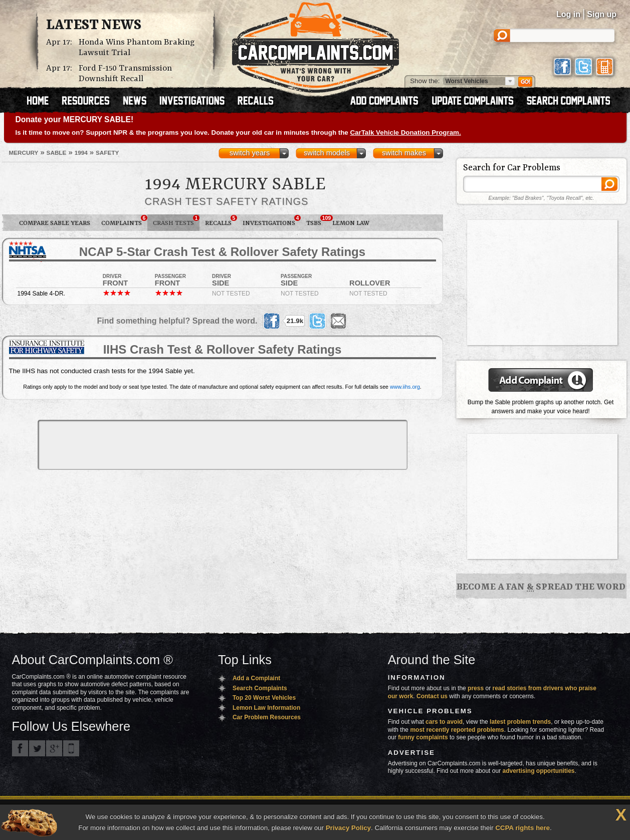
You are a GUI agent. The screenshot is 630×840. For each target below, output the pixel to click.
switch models (327, 153)
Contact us (432, 696)
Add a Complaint (256, 678)
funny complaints (423, 737)
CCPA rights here (522, 828)
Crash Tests (176, 221)
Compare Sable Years (55, 223)
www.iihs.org (405, 387)
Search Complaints (260, 688)
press (476, 688)
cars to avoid (444, 722)
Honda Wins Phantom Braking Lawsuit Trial (137, 48)
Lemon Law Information (266, 708)
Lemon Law (351, 223)
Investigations (272, 221)
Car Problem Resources (267, 717)
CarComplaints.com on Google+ (54, 748)
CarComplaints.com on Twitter (37, 748)
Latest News (94, 26)
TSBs (317, 221)
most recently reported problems (457, 730)
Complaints (124, 221)
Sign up (602, 14)
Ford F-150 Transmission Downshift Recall (125, 74)
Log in (568, 14)
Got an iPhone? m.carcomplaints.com (71, 748)
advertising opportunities (538, 771)
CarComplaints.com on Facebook (20, 748)
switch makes (404, 153)
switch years (250, 153)
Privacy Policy (348, 828)
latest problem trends (520, 722)
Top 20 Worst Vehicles (264, 698)
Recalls (221, 221)
